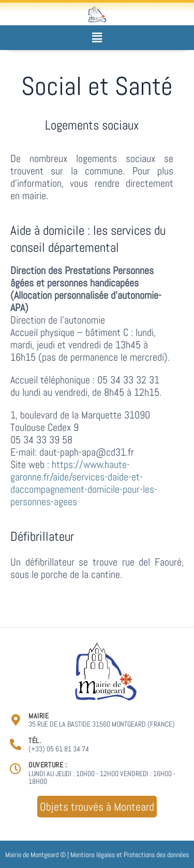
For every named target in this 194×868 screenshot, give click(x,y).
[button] (97, 37)
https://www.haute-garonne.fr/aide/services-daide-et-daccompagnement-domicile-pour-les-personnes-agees (84, 483)
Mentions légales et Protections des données (130, 855)
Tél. (35, 741)
